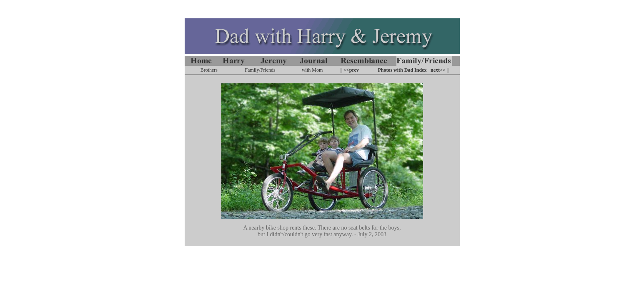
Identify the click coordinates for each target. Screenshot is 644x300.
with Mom (312, 70)
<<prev (351, 70)
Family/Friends (260, 70)
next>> (438, 70)
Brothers (209, 70)
